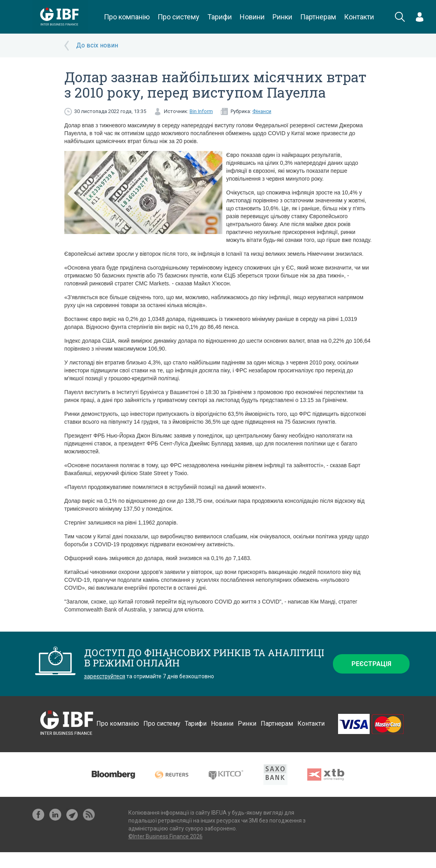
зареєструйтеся (105, 676)
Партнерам (318, 17)
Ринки (282, 17)
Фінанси (262, 111)
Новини (252, 17)
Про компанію (127, 17)
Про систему (179, 17)
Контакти (359, 17)
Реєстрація (371, 664)
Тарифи (220, 17)
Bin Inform (201, 111)
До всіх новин (97, 45)
